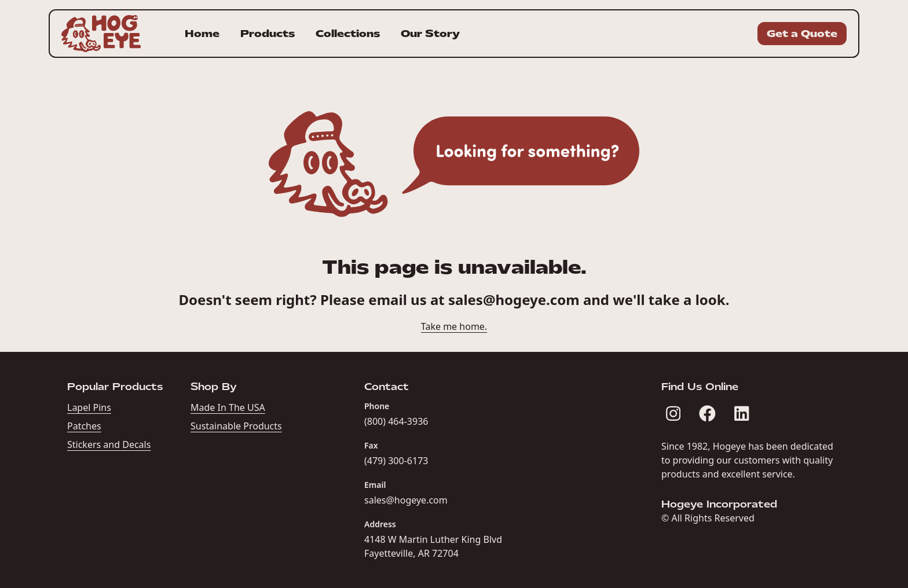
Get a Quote (802, 34)
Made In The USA (228, 407)
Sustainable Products (236, 426)
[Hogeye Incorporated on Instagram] (673, 414)
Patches (84, 426)
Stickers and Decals (109, 444)
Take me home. (454, 326)
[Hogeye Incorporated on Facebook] (707, 414)
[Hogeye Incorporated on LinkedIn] (742, 414)
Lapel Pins (89, 407)
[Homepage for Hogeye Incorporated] (101, 34)
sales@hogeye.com (514, 299)
